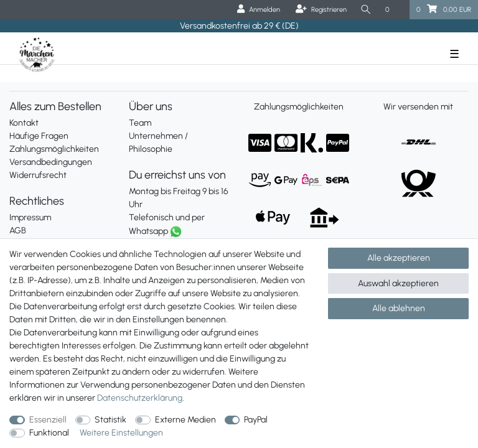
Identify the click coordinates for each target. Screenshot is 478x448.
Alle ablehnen (399, 308)
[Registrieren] (321, 10)
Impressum (30, 217)
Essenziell (48, 420)
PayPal (256, 420)
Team (140, 123)
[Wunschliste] (394, 10)
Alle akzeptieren (399, 258)
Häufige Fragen (39, 136)
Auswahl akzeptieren (398, 283)
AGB (18, 231)
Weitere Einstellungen (121, 433)
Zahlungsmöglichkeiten (54, 149)
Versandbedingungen (51, 162)
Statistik (110, 420)
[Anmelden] (259, 10)
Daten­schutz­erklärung (140, 398)
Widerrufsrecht (38, 175)
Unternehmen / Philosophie (158, 142)
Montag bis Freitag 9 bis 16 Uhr (179, 198)
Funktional (49, 433)
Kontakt (24, 123)
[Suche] (366, 10)
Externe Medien (185, 420)
